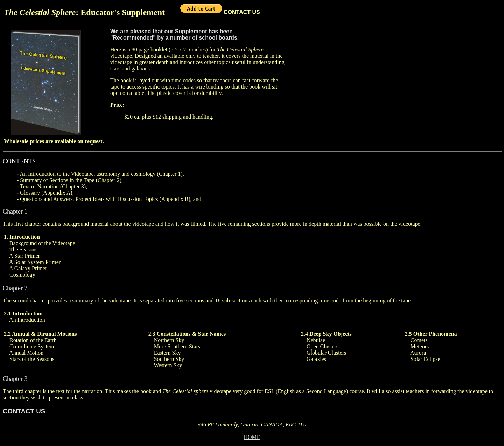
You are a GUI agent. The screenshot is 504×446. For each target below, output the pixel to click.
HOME (252, 437)
